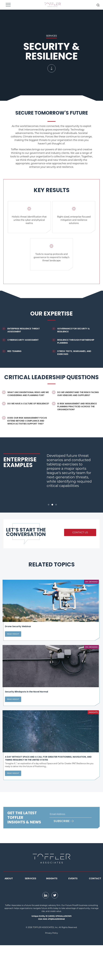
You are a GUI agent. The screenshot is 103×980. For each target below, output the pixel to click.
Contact (95, 913)
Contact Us (80, 532)
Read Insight (13, 645)
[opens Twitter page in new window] (55, 930)
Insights (52, 913)
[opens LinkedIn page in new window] (46, 930)
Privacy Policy (51, 968)
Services (31, 913)
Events (73, 913)
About (9, 913)
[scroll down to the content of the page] (51, 51)
